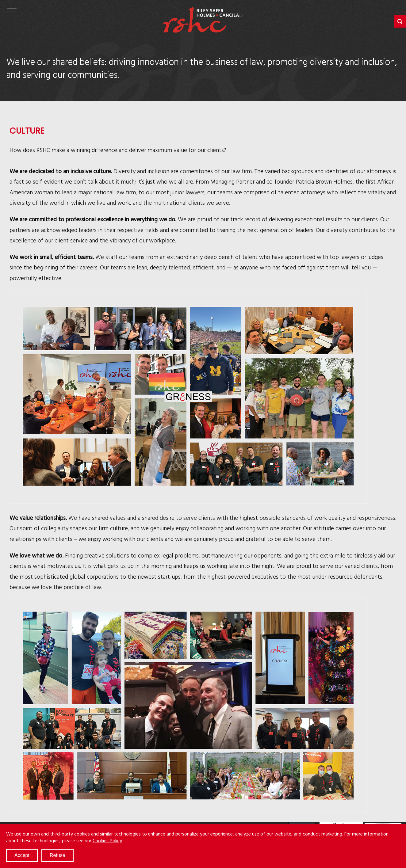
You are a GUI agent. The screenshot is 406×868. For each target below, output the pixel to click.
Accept (22, 855)
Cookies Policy (107, 840)
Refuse (57, 855)
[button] (400, 21)
